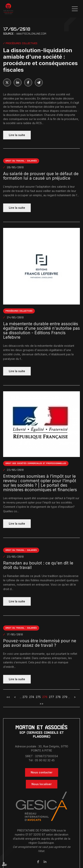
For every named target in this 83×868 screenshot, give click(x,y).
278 (58, 697)
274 (32, 697)
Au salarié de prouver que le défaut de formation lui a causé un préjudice (41, 176)
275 (38, 697)
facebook (38, 862)
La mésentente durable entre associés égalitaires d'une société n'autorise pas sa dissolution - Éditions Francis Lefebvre (41, 331)
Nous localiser (42, 784)
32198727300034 (46, 756)
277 (51, 697)
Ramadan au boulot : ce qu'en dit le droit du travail (38, 565)
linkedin (45, 862)
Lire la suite (17, 135)
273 (25, 697)
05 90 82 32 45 (45, 760)
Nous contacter (42, 772)
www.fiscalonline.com (31, 34)
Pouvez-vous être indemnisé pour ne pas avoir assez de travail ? (40, 643)
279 (65, 697)
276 (45, 697)
